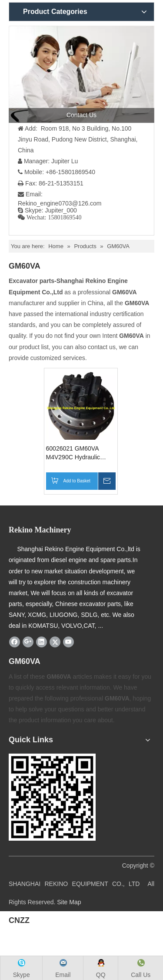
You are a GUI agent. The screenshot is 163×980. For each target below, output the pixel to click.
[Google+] (28, 642)
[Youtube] (68, 642)
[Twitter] (55, 642)
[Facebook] (15, 642)
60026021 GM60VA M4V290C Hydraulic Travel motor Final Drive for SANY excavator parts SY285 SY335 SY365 (80, 453)
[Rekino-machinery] (52, 797)
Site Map (69, 902)
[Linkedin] (42, 642)
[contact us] (81, 74)
